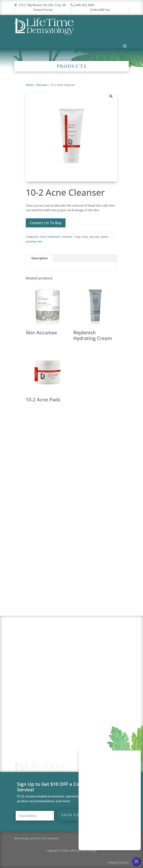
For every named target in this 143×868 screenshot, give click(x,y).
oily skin (95, 237)
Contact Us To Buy (46, 223)
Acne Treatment (50, 237)
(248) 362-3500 (82, 5)
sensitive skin (34, 241)
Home (30, 85)
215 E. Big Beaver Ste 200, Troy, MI (40, 5)
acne (85, 237)
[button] (111, 96)
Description (40, 258)
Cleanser (42, 85)
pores (105, 237)
